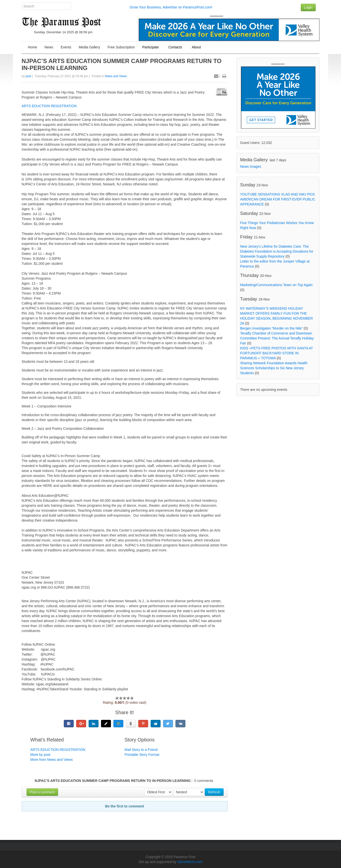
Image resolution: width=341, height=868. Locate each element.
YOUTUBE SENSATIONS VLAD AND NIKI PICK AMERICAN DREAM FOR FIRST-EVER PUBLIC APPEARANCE (278, 199)
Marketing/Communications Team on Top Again (276, 285)
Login (308, 7)
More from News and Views (51, 760)
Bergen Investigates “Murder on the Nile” (272, 328)
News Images (251, 167)
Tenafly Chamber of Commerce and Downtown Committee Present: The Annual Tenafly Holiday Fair (277, 338)
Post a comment (42, 792)
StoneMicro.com (190, 862)
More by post (40, 755)
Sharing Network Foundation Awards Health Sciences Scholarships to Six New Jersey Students (274, 368)
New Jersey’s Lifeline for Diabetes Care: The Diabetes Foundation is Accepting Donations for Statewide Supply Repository (277, 251)
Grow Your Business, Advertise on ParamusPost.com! (171, 7)
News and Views (116, 76)
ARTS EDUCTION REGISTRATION (49, 106)
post (28, 76)
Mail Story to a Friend (141, 750)
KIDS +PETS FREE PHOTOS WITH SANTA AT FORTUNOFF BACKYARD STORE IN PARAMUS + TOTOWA (277, 353)
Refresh (214, 792)
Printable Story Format (142, 755)
